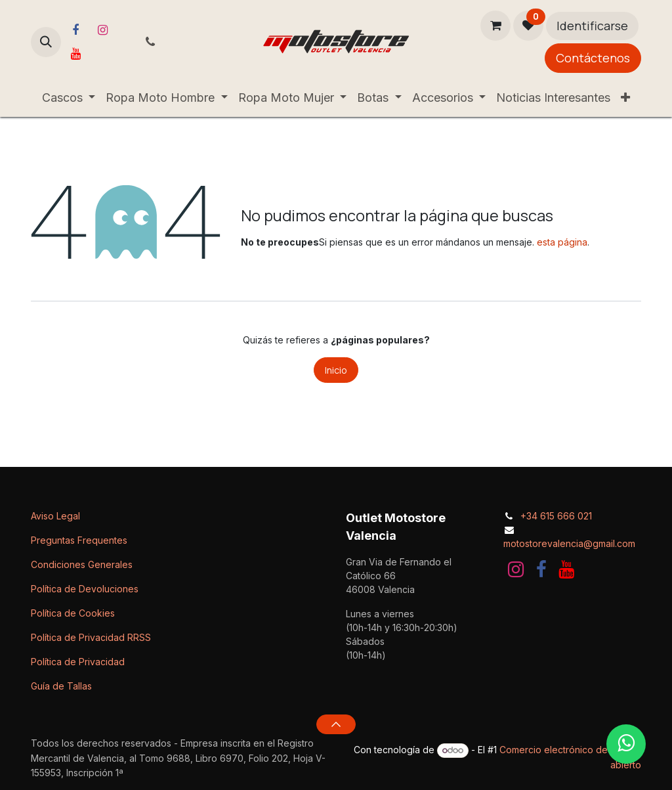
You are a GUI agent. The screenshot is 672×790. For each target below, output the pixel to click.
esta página (562, 242)
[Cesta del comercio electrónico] (495, 26)
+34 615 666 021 (556, 516)
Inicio (336, 370)
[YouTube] (75, 54)
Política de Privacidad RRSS (91, 637)
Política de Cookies (73, 613)
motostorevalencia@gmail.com (569, 543)
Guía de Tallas (61, 686)
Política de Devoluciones (85, 589)
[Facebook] (75, 30)
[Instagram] (102, 30)
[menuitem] (69, 98)
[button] (46, 42)
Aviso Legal (55, 516)
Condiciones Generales (82, 564)
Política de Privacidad (78, 662)
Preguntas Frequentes (79, 540)
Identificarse (592, 26)
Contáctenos (593, 58)
